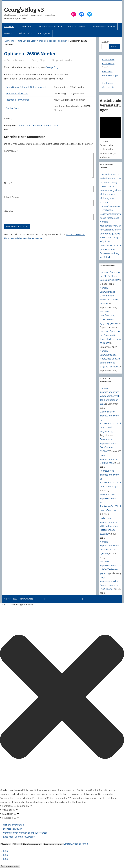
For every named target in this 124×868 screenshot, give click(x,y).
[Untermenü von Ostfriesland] (31, 34)
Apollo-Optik (13, 108)
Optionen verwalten (14, 825)
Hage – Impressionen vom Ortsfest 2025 (109, 459)
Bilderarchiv (108, 60)
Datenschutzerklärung (55, 599)
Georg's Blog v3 (24, 10)
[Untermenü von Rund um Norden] (86, 27)
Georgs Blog (52, 67)
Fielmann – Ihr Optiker (17, 100)
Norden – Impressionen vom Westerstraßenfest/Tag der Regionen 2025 (110, 396)
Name (8, 183)
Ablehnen (17, 844)
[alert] (111, 137)
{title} (6, 851)
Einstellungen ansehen (32, 844)
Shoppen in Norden (57, 41)
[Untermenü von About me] (33, 27)
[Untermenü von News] (11, 34)
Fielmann (38, 126)
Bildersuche (108, 64)
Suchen (105, 42)
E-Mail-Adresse (13, 197)
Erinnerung (95, 599)
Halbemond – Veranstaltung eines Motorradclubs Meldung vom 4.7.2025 (110, 194)
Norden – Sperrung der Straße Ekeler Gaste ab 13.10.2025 (110, 276)
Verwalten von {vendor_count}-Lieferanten (25, 833)
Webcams (107, 71)
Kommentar (11, 151)
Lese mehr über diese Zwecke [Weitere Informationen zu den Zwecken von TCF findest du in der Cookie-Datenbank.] (19, 837)
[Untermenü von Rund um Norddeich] (114, 27)
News (86, 599)
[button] (62, 697)
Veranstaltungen (74, 599)
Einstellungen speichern (53, 844)
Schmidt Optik (51, 126)
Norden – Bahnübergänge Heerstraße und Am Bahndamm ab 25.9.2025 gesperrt (110, 359)
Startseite (9, 41)
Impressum (39, 599)
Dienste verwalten (13, 829)
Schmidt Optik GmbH (17, 93)
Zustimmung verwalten (10, 866)
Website (8, 211)
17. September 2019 (14, 60)
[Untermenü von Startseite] (16, 27)
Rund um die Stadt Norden (31, 41)
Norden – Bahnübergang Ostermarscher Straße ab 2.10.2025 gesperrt (109, 296)
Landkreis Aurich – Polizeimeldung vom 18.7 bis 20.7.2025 (111, 178)
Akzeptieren (6, 844)
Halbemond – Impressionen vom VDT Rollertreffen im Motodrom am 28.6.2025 (110, 526)
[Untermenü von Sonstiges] (49, 34)
